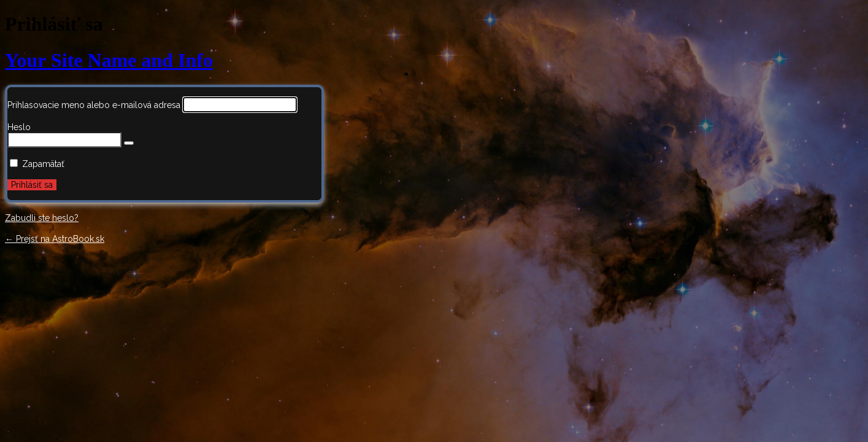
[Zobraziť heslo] (129, 143)
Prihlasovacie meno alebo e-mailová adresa (94, 105)
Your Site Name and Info (109, 60)
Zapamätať (43, 164)
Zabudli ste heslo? (42, 218)
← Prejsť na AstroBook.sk (55, 239)
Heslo (19, 127)
